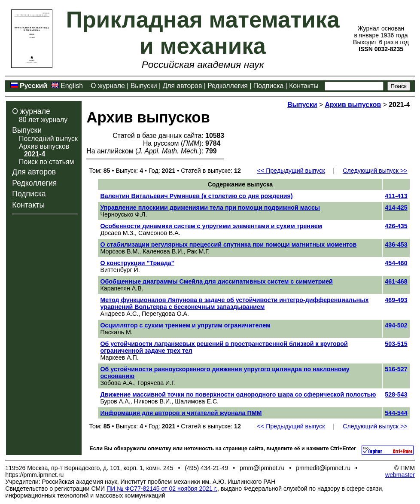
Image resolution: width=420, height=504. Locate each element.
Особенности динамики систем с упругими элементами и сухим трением (211, 226)
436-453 (396, 244)
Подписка (268, 86)
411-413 (396, 196)
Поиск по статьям (46, 162)
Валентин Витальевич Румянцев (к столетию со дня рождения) (196, 196)
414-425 (396, 208)
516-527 (396, 369)
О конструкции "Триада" (137, 263)
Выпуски (144, 86)
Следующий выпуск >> (375, 171)
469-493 (396, 300)
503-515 (396, 344)
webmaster (400, 475)
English (72, 86)
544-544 (396, 413)
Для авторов (183, 86)
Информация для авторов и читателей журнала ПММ (181, 413)
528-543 (396, 394)
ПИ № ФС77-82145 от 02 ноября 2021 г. (162, 489)
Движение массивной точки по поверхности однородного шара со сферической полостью (238, 394)
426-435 (396, 226)
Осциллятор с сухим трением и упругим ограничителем (185, 325)
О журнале (108, 86)
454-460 (396, 263)
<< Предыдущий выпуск (291, 171)
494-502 (396, 325)
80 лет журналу (43, 120)
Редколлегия (228, 86)
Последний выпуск (48, 139)
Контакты (304, 86)
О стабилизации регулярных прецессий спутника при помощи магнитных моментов (228, 244)
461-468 (396, 281)
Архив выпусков (44, 146)
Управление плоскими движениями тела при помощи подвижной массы (210, 208)
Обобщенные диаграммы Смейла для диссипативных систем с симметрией (216, 281)
